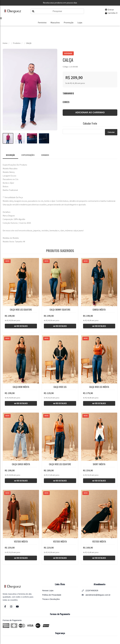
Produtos (17, 43)
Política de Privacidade (52, 595)
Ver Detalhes (21, 326)
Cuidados (45, 155)
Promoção (69, 22)
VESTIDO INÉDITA (21, 542)
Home (5, 43)
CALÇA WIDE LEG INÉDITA (99, 387)
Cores (66, 102)
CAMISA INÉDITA (99, 310)
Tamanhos (68, 93)
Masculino (55, 22)
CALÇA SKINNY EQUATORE (60, 310)
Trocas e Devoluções (51, 599)
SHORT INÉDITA (99, 464)
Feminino (42, 22)
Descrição (10, 155)
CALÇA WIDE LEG (60, 387)
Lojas (80, 22)
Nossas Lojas (48, 591)
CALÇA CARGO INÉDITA (21, 464)
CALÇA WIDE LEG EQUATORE (21, 310)
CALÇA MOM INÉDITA (21, 387)
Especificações (28, 155)
